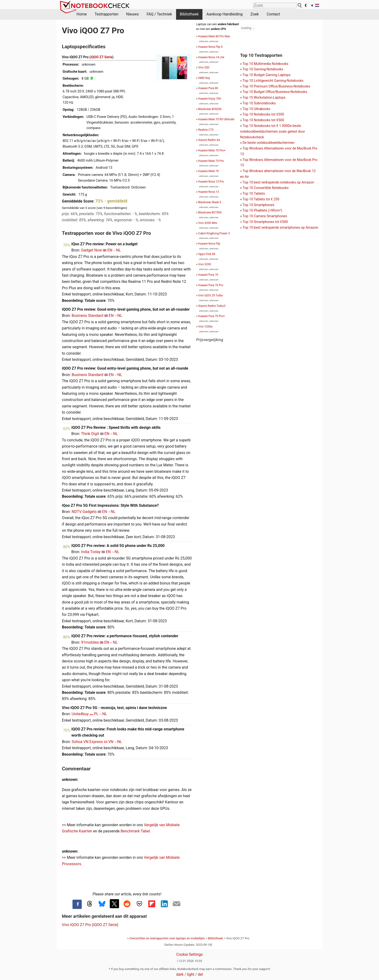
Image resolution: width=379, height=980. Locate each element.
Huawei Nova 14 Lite (211, 57)
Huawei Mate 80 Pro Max (214, 36)
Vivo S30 (204, 68)
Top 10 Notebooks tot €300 (263, 114)
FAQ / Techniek (159, 14)
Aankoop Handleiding (225, 14)
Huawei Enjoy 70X (210, 99)
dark (180, 974)
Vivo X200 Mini (208, 223)
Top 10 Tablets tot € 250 (261, 199)
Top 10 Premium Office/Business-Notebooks (276, 86)
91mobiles (90, 642)
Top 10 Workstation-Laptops (264, 98)
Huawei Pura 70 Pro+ (211, 316)
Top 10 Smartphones (259, 205)
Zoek (255, 14)
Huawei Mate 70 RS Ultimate (216, 119)
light (191, 974)
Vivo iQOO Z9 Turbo (211, 295)
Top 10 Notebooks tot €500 (263, 120)
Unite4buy (80, 714)
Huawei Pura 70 (208, 275)
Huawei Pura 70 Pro (211, 285)
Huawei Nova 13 (209, 192)
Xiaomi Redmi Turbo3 (212, 306)
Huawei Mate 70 (209, 171)
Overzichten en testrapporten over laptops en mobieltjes (167, 938)
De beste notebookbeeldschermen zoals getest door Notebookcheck (273, 132)
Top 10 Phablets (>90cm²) (262, 210)
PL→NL (101, 714)
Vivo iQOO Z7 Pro (77, 925)
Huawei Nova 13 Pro (211, 182)
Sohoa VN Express (87, 742)
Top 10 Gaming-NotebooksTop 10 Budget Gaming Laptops (265, 75)
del (200, 974)
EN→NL (114, 250)
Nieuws (132, 14)
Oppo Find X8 (207, 254)
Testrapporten (106, 14)
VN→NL (115, 742)
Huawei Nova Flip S (210, 47)
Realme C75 (206, 130)
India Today (91, 552)
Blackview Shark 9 (210, 202)
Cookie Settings (190, 954)
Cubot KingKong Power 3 (214, 233)
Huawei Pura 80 (208, 88)
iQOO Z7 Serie (101, 57)
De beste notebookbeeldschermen (269, 143)
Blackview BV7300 (210, 212)
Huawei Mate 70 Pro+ (212, 150)
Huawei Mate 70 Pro (211, 161)
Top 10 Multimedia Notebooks (266, 64)
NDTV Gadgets (84, 512)
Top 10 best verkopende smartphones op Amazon (280, 228)
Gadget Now (91, 250)
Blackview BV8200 (210, 109)
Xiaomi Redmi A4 (209, 140)
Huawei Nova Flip (209, 244)
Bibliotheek (189, 14)
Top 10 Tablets (254, 194)
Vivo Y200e (205, 327)
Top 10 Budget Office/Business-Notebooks (275, 92)
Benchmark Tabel (135, 831)
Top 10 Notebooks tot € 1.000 (265, 126)
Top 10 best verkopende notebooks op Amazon (278, 182)
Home (82, 14)
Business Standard (88, 316)
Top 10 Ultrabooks (257, 109)
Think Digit (90, 434)
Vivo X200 (205, 264)
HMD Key (204, 78)
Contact (273, 14)
